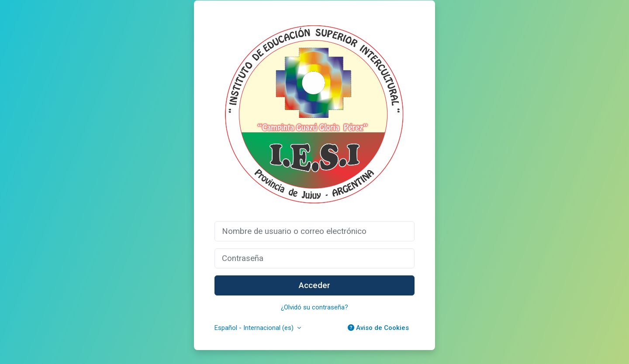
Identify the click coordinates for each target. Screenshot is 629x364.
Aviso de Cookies (378, 328)
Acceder (314, 285)
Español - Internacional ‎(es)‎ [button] (255, 328)
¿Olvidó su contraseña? (314, 307)
